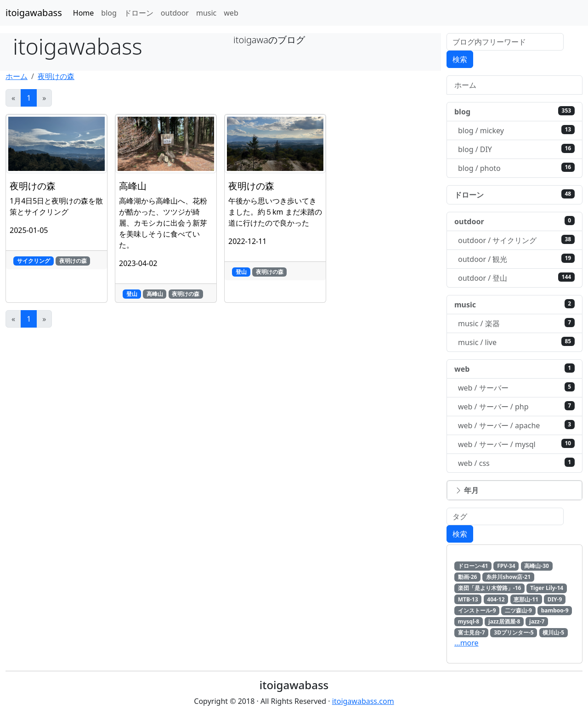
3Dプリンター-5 (514, 632)
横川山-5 (553, 632)
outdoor (175, 13)
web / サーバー (516, 388)
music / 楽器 (516, 323)
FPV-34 (506, 566)
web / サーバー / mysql (516, 444)
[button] (514, 490)
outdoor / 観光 (516, 259)
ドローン (139, 13)
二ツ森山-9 (518, 610)
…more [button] (466, 643)
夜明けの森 (56, 76)
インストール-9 (477, 610)
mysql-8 (469, 621)
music (206, 13)
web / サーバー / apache (516, 425)
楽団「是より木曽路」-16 (490, 588)
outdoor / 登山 (516, 278)
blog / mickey (516, 130)
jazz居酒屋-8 (504, 621)
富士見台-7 (472, 632)
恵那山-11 (526, 599)
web (231, 13)
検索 (460, 59)
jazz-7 (537, 621)
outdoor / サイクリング (516, 240)
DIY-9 (555, 599)
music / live (516, 342)
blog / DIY (516, 149)
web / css (516, 463)
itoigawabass (34, 13)
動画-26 (468, 577)
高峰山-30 (537, 566)
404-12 (496, 599)
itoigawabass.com (363, 701)
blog (109, 13)
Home (84, 13)
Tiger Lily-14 (547, 588)
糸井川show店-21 (508, 577)
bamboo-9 (555, 610)
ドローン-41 (473, 566)
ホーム (17, 76)
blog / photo (516, 168)
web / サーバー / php (516, 406)
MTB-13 (468, 599)
